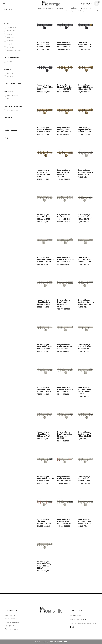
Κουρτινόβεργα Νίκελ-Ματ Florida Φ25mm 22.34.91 (65, 347)
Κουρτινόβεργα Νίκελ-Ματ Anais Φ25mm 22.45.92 (64, 217)
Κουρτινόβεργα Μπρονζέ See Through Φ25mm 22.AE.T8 (44, 173)
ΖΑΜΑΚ (9, 62)
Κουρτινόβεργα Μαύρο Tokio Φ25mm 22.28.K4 (45, 87)
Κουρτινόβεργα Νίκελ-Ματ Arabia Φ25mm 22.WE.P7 (85, 217)
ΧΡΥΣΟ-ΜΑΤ (11, 47)
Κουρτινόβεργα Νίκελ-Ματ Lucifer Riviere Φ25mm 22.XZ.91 (65, 435)
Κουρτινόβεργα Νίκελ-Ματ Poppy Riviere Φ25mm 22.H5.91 (44, 565)
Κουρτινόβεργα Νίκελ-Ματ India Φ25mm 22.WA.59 (85, 347)
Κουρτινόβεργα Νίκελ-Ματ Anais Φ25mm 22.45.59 (44, 217)
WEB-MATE (63, 642)
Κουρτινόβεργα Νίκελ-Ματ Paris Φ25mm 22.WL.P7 (64, 521)
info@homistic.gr (80, 619)
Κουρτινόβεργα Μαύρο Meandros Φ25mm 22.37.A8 (85, 44)
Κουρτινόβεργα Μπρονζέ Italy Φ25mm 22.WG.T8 (64, 130)
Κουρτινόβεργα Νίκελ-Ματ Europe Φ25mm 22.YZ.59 (44, 347)
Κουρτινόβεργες (12, 96)
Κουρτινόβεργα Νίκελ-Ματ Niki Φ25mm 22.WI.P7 (84, 479)
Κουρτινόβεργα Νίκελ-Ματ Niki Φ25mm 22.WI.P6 (64, 479)
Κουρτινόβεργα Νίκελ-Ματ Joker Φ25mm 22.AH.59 (44, 434)
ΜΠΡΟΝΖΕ (10, 37)
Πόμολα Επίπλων (13, 99)
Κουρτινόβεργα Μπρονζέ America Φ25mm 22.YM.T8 (64, 87)
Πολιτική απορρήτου (12, 629)
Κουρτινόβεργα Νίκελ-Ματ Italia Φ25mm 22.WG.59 (44, 389)
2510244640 (77, 615)
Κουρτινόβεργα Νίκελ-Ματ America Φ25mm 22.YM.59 (85, 172)
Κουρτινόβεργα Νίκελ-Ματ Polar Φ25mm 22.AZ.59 (84, 521)
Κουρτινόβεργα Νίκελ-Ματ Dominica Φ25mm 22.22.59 (86, 302)
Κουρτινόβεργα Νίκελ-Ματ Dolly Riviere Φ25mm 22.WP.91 (64, 303)
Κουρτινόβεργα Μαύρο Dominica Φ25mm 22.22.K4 (44, 44)
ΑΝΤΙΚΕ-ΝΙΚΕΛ (12, 28)
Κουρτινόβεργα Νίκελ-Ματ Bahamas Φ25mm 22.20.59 (65, 259)
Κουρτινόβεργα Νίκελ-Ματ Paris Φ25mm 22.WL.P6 (44, 521)
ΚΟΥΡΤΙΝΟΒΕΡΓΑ (13, 110)
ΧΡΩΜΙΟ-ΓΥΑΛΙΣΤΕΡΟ (14, 50)
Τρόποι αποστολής (12, 619)
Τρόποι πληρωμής (11, 615)
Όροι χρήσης (10, 625)
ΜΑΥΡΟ (10, 34)
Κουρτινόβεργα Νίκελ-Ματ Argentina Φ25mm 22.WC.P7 (45, 259)
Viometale (10, 76)
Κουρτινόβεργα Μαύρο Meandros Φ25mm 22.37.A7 (64, 44)
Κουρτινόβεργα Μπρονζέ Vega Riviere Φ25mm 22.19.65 (63, 173)
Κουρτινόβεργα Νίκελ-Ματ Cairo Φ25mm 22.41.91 (44, 302)
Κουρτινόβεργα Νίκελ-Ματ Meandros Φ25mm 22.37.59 (46, 479)
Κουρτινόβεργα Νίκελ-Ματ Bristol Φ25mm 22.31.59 (85, 259)
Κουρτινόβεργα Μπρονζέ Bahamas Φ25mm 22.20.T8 (85, 87)
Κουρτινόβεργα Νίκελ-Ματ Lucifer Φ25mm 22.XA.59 (85, 434)
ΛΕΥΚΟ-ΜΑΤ (11, 31)
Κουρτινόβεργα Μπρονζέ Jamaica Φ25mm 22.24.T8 (85, 130)
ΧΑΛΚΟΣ (10, 44)
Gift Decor (10, 73)
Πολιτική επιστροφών (13, 622)
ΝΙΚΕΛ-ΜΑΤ (11, 41)
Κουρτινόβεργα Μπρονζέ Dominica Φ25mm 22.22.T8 (45, 130)
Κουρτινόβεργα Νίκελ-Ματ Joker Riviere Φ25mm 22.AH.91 (84, 390)
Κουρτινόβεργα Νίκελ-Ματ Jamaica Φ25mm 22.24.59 (65, 389)
